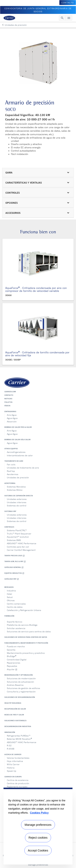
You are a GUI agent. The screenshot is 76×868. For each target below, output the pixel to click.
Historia (11, 768)
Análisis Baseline (15, 685)
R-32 (9, 745)
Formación (9, 616)
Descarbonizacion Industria (18, 726)
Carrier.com (10, 392)
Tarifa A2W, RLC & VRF (15, 561)
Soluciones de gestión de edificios (23, 688)
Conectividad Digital (17, 660)
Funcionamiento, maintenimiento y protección (26, 643)
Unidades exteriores (17, 499)
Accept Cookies (38, 850)
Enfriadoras (10, 411)
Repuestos (12, 666)
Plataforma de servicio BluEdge (22, 625)
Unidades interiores (17, 502)
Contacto (9, 395)
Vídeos (7, 406)
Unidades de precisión (18, 477)
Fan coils (11, 464)
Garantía (11, 650)
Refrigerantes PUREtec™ (19, 736)
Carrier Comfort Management (21, 550)
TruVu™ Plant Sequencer (19, 534)
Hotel (9, 594)
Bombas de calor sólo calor (17, 440)
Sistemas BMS (14, 540)
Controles (9, 527)
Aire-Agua (12, 415)
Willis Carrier (13, 764)
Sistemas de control (17, 506)
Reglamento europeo (17, 787)
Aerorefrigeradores (16, 452)
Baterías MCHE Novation (19, 739)
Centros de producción (18, 783)
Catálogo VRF (12, 579)
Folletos (8, 402)
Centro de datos (15, 607)
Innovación (10, 732)
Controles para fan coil (18, 547)
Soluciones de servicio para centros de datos (29, 631)
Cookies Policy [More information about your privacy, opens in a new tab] (39, 813)
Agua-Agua (12, 418)
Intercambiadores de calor (20, 455)
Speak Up (12, 771)
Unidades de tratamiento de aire (23, 468)
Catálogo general (14, 567)
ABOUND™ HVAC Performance (22, 543)
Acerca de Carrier (13, 754)
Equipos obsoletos (14, 573)
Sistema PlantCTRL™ (17, 530)
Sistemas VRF (10, 511)
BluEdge (12, 656)
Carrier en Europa (13, 777)
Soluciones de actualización (20, 682)
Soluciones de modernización (21, 678)
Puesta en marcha (16, 646)
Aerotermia (10, 483)
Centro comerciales (16, 604)
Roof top (11, 471)
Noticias (8, 399)
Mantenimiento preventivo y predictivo (26, 653)
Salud (10, 597)
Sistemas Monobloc (16, 487)
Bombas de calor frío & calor (18, 427)
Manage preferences (38, 865)
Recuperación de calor (15, 709)
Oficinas (11, 600)
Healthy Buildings (13, 703)
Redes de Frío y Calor (14, 715)
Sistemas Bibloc (15, 490)
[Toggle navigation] (62, 18)
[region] (38, 826)
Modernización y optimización (19, 675)
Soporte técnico (15, 622)
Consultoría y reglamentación (21, 692)
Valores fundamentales (18, 758)
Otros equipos (11, 449)
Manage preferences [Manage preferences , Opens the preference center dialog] (38, 825)
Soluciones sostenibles (15, 721)
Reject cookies (38, 838)
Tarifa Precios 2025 (15, 556)
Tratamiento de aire (14, 461)
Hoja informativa (15, 761)
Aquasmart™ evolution (18, 537)
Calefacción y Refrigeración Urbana (24, 610)
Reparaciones (14, 663)
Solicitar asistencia (16, 628)
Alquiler (12, 669)
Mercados (9, 587)
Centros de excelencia (18, 780)
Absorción (12, 422)
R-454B (11, 749)
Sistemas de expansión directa (19, 496)
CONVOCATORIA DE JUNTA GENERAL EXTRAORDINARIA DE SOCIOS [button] (38, 10)
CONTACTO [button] (68, 3)
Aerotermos (13, 474)
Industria (11, 591)
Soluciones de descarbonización (20, 697)
